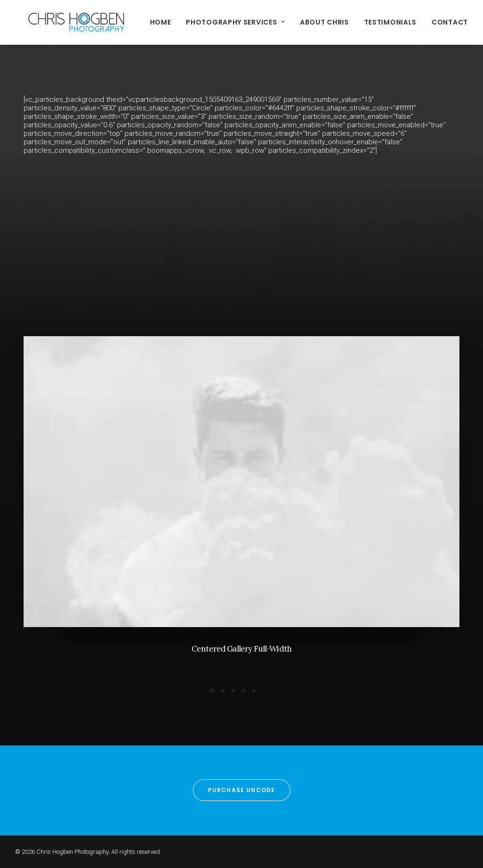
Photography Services (209, 22)
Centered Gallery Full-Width (241, 651)
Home (134, 22)
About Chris (298, 22)
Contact (423, 22)
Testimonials (364, 22)
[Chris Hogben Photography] (63, 22)
